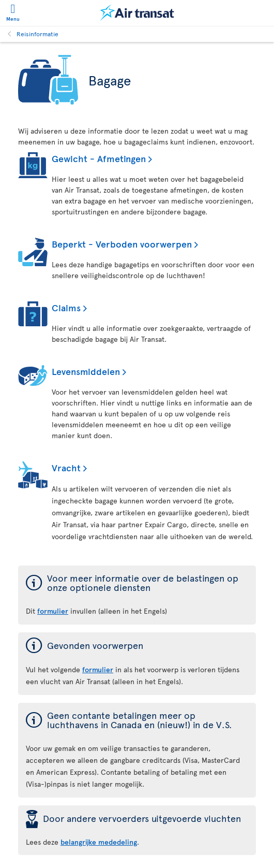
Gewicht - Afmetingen (99, 158)
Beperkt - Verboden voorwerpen (122, 244)
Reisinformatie (37, 34)
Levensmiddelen (86, 371)
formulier (98, 669)
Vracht (66, 467)
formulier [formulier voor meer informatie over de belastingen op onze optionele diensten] (53, 611)
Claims (66, 307)
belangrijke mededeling (99, 842)
